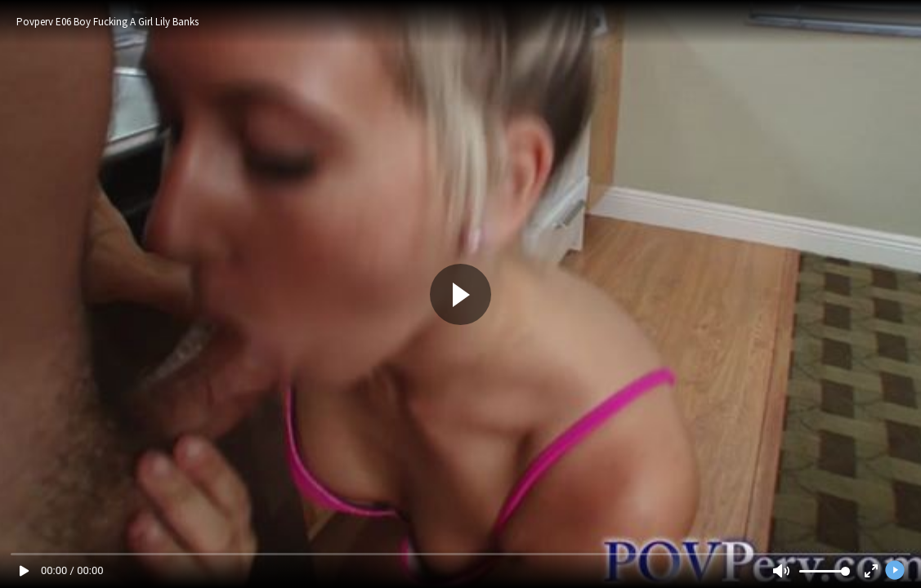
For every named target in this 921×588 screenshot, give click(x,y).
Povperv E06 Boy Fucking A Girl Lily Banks (107, 22)
